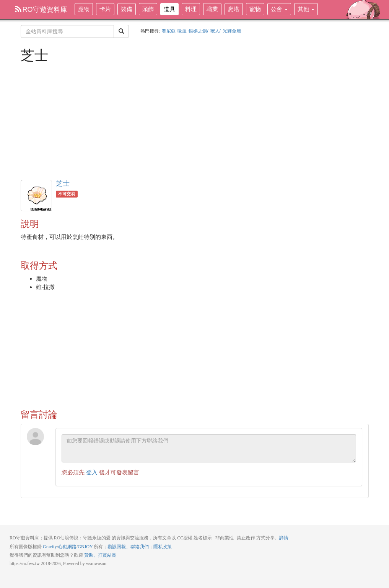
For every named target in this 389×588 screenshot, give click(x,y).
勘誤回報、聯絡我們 (128, 547)
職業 (212, 9)
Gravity (50, 547)
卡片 (105, 9)
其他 (306, 9)
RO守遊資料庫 (41, 10)
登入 (92, 472)
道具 (169, 9)
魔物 (84, 9)
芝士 (63, 183)
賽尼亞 (169, 31)
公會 (279, 9)
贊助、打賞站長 (100, 555)
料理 (191, 9)
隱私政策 (163, 547)
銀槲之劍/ (198, 31)
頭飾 (148, 9)
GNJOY (85, 547)
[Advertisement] (195, 121)
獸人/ (216, 31)
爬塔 (234, 9)
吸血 (182, 31)
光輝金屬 (232, 31)
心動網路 (67, 547)
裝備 (127, 9)
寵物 (255, 9)
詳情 (284, 538)
